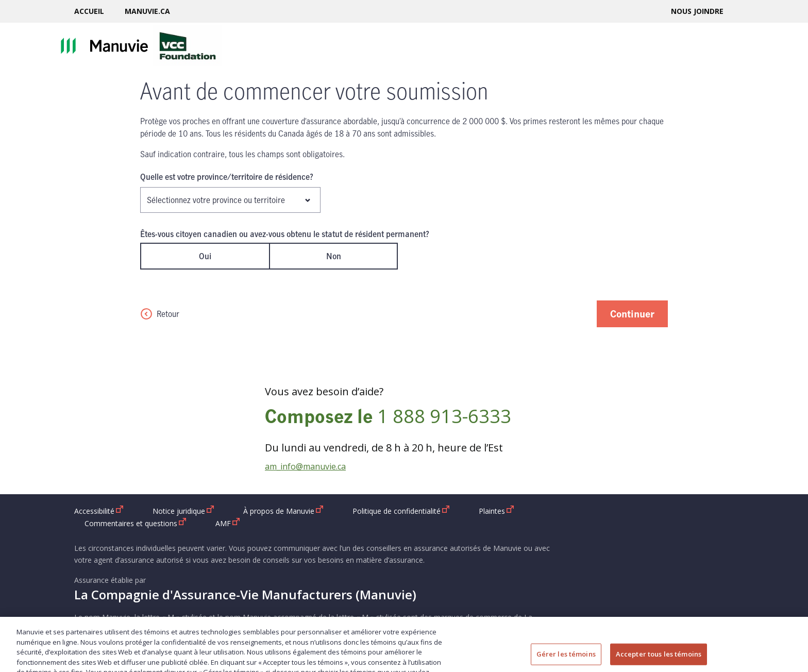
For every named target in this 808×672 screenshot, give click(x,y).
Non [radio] (334, 256)
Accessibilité (99, 511)
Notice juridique (183, 511)
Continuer (632, 314)
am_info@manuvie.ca (305, 466)
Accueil (89, 11)
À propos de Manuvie (283, 511)
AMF (228, 523)
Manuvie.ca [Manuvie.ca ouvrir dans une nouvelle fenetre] (147, 11)
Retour (160, 314)
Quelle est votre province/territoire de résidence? (227, 177)
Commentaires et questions (136, 523)
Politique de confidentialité (401, 511)
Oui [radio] (205, 256)
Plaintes (496, 511)
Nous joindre (697, 11)
